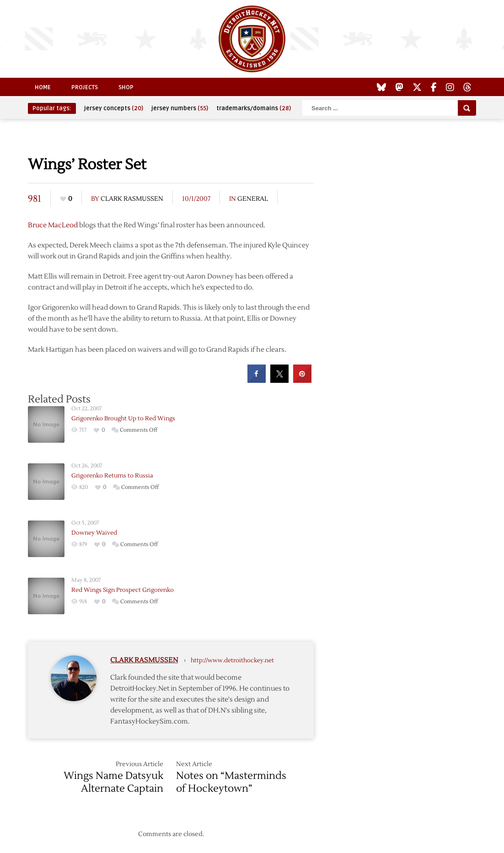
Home (43, 87)
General (253, 199)
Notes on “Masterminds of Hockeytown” (231, 782)
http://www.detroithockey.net (232, 660)
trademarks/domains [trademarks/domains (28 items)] (254, 108)
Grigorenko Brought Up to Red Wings (123, 418)
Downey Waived (94, 533)
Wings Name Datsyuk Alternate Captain (113, 782)
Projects (85, 87)
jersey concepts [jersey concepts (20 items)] (114, 108)
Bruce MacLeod (53, 225)
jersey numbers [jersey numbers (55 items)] (180, 108)
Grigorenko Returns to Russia (112, 476)
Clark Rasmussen (132, 199)
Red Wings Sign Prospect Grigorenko (123, 590)
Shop (126, 87)
